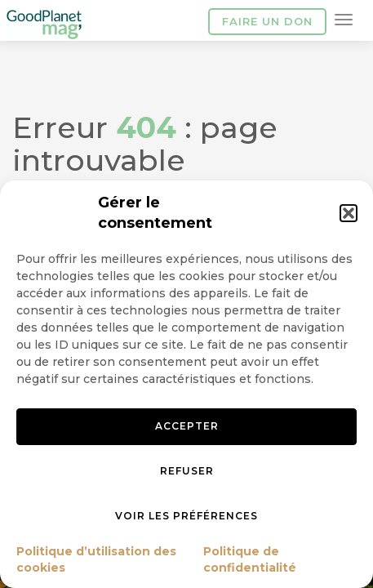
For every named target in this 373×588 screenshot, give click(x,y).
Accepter (187, 426)
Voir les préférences (186, 516)
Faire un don (267, 21)
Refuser (187, 471)
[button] (349, 213)
